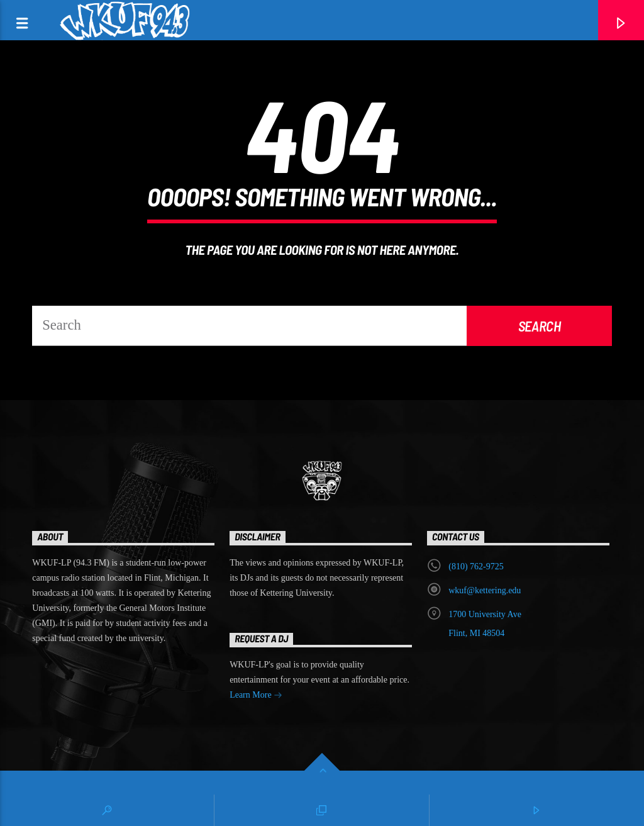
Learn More (256, 696)
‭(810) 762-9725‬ (476, 566)
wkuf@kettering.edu (485, 590)
